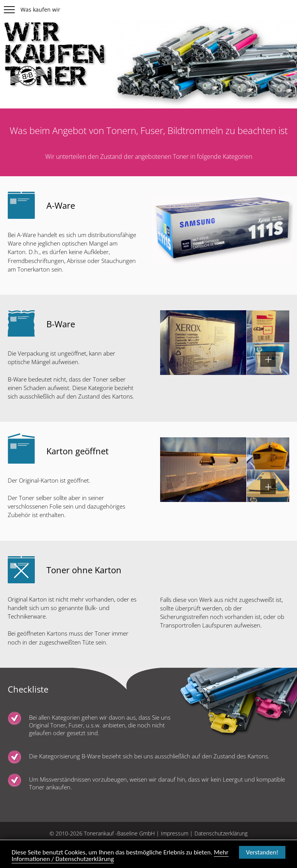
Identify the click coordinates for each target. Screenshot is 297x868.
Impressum (175, 833)
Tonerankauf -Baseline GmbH (119, 833)
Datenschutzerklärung (221, 833)
